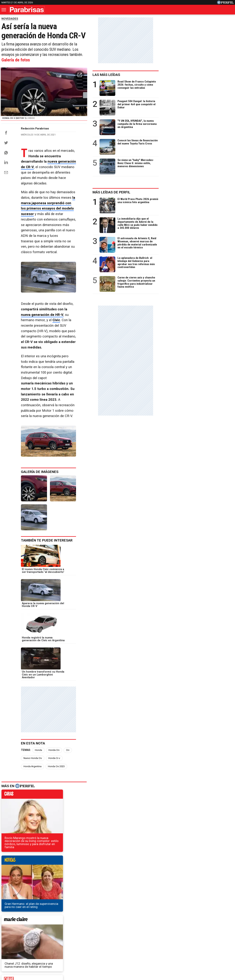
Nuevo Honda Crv (85, 669)
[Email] (6, 212)
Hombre (100, 940)
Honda (38, 669)
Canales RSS (57, 953)
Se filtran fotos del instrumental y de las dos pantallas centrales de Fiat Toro (57, 858)
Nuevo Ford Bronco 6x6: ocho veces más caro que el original (46, 885)
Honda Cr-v (107, 669)
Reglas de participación (158, 953)
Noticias (47, 940)
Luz (166, 940)
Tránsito (181, 953)
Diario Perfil (15, 940)
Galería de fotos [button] (135, 54)
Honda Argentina (128, 669)
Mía (177, 940)
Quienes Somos (79, 953)
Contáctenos (101, 953)
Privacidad (120, 953)
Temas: (26, 669)
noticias (123, 706)
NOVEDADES (10, 19)
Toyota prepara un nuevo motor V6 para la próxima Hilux (43, 872)
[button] (154, 71)
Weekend (117, 940)
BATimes (222, 940)
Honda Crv (54, 669)
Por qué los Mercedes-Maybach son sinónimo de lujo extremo (47, 878)
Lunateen (191, 940)
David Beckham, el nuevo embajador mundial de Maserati (44, 865)
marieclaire (40, 778)
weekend (123, 778)
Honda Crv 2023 (32, 677)
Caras (32, 940)
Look (155, 940)
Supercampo (138, 940)
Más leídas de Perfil (186, 192)
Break (206, 940)
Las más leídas (181, 75)
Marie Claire (66, 940)
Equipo (134, 953)
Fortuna (85, 940)
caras (40, 706)
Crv (68, 669)
